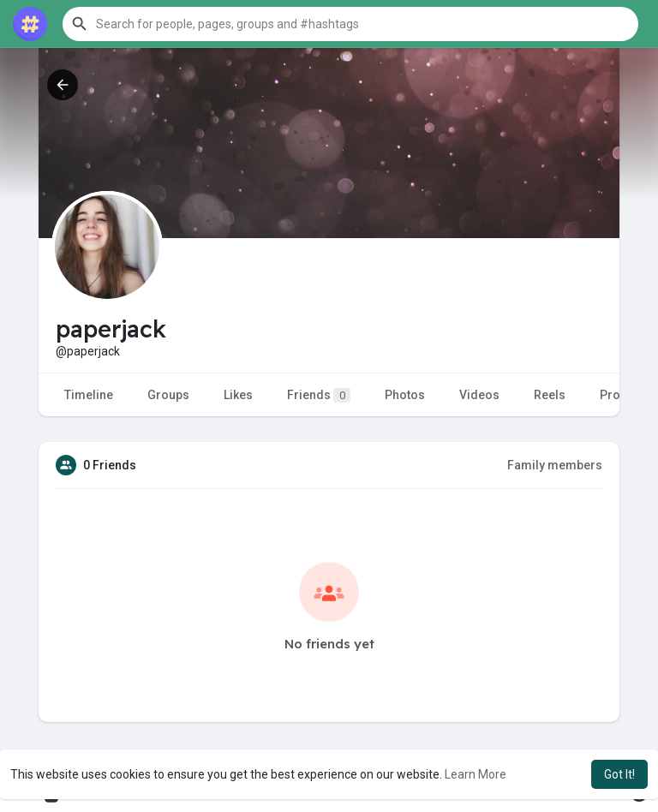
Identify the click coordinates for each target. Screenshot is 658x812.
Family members (555, 465)
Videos (479, 395)
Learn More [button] (476, 774)
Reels (550, 395)
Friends (319, 395)
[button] (350, 24)
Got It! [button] (619, 774)
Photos (405, 395)
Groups (168, 395)
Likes (238, 395)
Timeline (89, 395)
